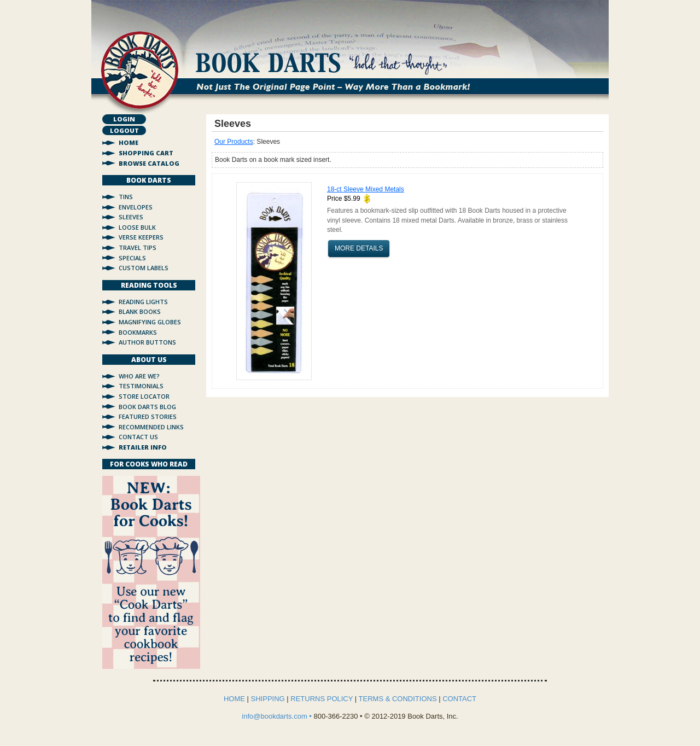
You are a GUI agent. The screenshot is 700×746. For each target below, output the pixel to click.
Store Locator (144, 396)
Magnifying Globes (150, 322)
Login (124, 119)
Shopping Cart (146, 153)
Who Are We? (139, 376)
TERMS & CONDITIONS (398, 699)
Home (129, 142)
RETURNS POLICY (322, 699)
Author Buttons (147, 342)
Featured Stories (148, 416)
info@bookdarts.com (275, 716)
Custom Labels (144, 268)
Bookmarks (138, 332)
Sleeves (131, 217)
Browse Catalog (149, 163)
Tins (126, 197)
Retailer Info (143, 447)
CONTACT (459, 699)
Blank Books (140, 311)
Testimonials (141, 386)
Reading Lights (143, 302)
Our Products (234, 142)
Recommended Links (151, 427)
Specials (132, 258)
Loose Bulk (137, 227)
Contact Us (138, 437)
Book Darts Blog (147, 407)
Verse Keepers (141, 237)
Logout (124, 130)
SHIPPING (268, 699)
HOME (234, 699)
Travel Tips (138, 247)
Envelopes (136, 207)
